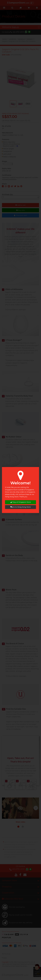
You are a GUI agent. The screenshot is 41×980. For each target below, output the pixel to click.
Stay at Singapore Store (21, 502)
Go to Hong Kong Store (20, 507)
